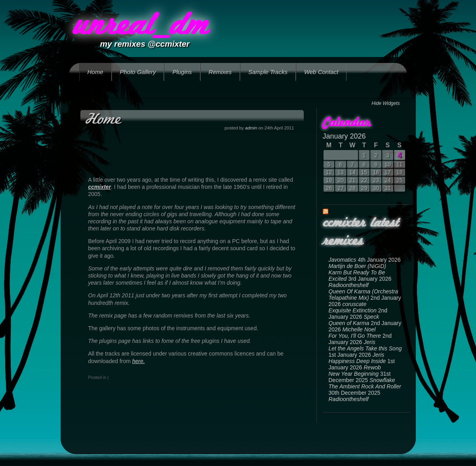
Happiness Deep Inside (357, 361)
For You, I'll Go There (355, 336)
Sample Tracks (268, 72)
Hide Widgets (386, 103)
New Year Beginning (354, 374)
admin (251, 128)
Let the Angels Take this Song (365, 348)
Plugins (182, 72)
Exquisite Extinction (353, 310)
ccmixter (100, 187)
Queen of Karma (349, 323)
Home (95, 72)
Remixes (220, 72)
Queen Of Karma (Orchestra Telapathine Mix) (364, 295)
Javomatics (343, 260)
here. (139, 361)
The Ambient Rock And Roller (365, 386)
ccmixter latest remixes (361, 232)
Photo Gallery (138, 72)
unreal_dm (140, 27)
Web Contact (321, 72)
